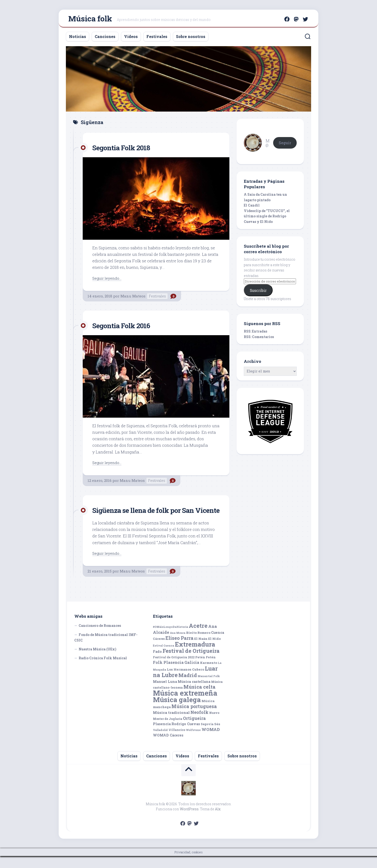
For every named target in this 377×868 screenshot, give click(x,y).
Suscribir (258, 292)
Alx (218, 821)
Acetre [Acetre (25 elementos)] (198, 638)
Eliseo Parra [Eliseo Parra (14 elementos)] (179, 650)
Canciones (105, 39)
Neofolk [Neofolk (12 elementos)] (199, 724)
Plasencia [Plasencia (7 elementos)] (162, 736)
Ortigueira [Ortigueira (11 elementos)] (194, 730)
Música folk (90, 19)
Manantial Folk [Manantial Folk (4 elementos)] (209, 688)
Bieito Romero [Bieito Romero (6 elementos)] (198, 645)
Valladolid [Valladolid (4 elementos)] (160, 742)
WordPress (189, 821)
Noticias (78, 39)
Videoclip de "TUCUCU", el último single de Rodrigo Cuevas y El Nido (267, 218)
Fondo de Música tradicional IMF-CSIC (106, 650)
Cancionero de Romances (100, 638)
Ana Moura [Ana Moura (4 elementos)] (178, 645)
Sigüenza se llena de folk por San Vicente (150, 517)
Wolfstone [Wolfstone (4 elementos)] (193, 742)
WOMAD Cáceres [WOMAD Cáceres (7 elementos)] (168, 747)
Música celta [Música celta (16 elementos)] (199, 699)
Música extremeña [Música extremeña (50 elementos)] (185, 705)
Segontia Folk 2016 (125, 327)
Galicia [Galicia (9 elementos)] (192, 674)
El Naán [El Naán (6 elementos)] (201, 651)
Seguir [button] (285, 145)
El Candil (252, 207)
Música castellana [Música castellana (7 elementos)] (194, 694)
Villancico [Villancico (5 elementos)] (177, 742)
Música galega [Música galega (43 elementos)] (177, 712)
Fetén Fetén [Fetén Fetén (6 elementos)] (205, 669)
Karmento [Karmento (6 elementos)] (209, 675)
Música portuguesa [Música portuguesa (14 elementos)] (194, 718)
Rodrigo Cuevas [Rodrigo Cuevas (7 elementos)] (186, 736)
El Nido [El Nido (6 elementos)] (214, 651)
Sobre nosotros (191, 39)
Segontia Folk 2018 (125, 149)
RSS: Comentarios (259, 339)
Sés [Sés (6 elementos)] (217, 736)
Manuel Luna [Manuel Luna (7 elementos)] (165, 694)
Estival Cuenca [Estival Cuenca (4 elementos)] (163, 658)
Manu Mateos (133, 298)
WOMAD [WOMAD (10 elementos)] (211, 741)
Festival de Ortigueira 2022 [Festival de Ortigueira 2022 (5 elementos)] (174, 669)
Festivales (157, 39)
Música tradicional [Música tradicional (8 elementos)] (171, 724)
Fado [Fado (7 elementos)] (157, 664)
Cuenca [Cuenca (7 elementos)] (218, 645)
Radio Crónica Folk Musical (103, 670)
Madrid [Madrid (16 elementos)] (188, 687)
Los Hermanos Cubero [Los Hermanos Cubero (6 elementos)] (185, 681)
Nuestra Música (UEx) (97, 661)
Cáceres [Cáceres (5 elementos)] (159, 651)
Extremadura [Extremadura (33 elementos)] (195, 656)
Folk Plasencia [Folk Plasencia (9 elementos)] (168, 674)
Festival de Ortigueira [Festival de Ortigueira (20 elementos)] (191, 663)
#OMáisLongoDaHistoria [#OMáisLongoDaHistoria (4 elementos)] (170, 639)
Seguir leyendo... (108, 280)
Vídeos (131, 39)
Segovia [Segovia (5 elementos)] (207, 736)
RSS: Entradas (255, 333)
